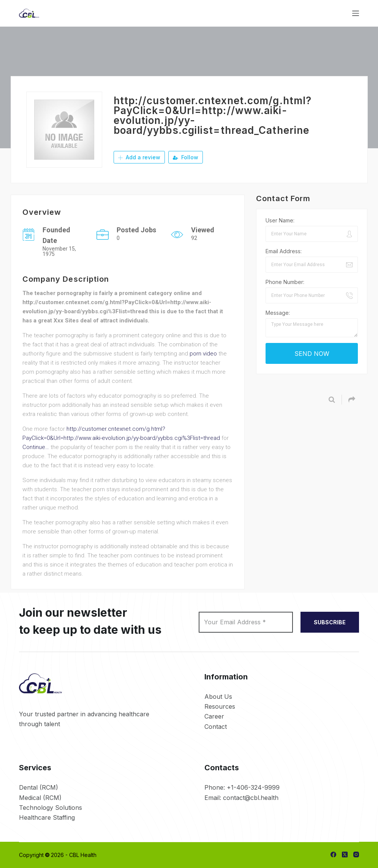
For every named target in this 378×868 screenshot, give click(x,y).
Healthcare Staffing (47, 817)
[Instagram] (356, 855)
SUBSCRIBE (330, 622)
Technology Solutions (51, 808)
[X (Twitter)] (345, 855)
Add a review (139, 157)
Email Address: (284, 251)
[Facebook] (333, 855)
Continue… (36, 447)
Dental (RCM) (39, 787)
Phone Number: (285, 282)
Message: (278, 313)
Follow (186, 157)
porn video (203, 354)
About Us (218, 697)
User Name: (280, 220)
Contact (216, 727)
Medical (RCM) (40, 798)
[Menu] (356, 13)
